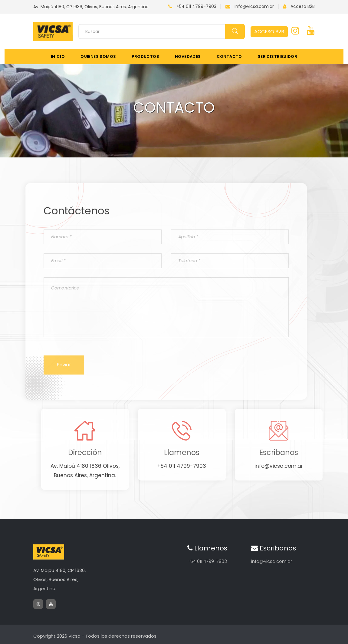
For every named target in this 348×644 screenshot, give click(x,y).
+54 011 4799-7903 (196, 6)
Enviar (49, 365)
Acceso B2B (303, 6)
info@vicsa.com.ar (254, 6)
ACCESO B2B (269, 32)
